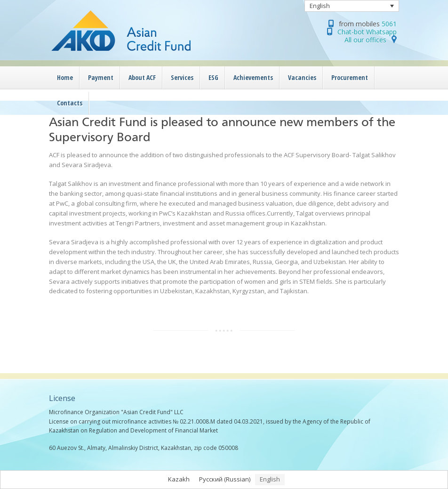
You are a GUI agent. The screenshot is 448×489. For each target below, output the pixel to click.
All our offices (365, 40)
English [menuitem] (320, 6)
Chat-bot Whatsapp (367, 32)
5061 (389, 24)
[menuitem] (352, 6)
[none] (352, 6)
